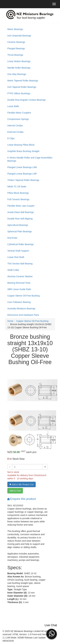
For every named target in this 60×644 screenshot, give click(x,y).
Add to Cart (15, 491)
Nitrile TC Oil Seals (17, 187)
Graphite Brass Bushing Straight (23, 151)
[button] (52, 634)
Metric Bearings (15, 29)
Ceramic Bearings (16, 42)
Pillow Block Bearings (18, 193)
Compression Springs (18, 119)
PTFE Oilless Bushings (19, 93)
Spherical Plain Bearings (20, 231)
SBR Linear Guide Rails (19, 289)
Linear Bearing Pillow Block (21, 145)
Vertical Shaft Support (18, 251)
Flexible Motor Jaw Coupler (21, 206)
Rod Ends (12, 238)
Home (10, 321)
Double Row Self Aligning (20, 219)
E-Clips (11, 138)
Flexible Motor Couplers (19, 113)
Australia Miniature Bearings (21, 309)
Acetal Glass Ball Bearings (21, 212)
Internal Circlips (15, 126)
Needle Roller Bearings (19, 68)
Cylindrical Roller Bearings (20, 244)
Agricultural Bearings (18, 225)
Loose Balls (13, 106)
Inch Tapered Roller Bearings (22, 87)
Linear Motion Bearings (19, 61)
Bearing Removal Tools (19, 283)
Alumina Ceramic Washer (20, 276)
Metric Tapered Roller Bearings (23, 81)
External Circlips (15, 132)
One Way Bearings (17, 74)
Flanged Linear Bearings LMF (22, 174)
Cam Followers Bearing (19, 302)
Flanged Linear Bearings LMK (22, 167)
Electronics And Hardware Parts (23, 315)
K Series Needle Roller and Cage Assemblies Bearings (30, 159)
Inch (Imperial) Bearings (19, 36)
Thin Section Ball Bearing (20, 264)
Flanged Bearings (16, 48)
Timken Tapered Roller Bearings (23, 180)
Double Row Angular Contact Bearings (26, 100)
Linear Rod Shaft (16, 257)
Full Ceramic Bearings (18, 199)
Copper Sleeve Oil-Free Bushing (24, 296)
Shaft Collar (13, 270)
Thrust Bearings (15, 55)
